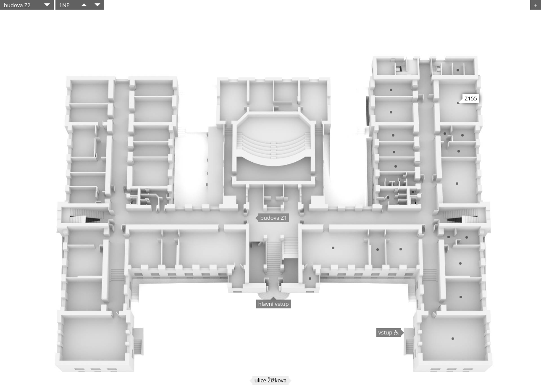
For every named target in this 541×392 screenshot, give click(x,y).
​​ (84, 5)
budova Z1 (274, 218)
